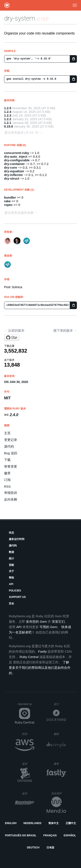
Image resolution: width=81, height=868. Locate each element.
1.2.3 (8, 115)
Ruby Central (29, 657)
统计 (11, 558)
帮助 (11, 578)
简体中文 (54, 823)
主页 (7, 433)
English (11, 823)
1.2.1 (8, 123)
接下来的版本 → (65, 331)
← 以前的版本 (14, 331)
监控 (28, 764)
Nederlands (32, 823)
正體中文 (71, 823)
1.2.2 (8, 119)
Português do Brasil (21, 835)
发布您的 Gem (36, 621)
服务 (60, 764)
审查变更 (11, 466)
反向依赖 (11, 499)
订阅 (7, 480)
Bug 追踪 (11, 453)
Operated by (26, 706)
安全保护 (59, 793)
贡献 (11, 565)
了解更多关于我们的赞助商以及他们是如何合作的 (40, 668)
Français (50, 835)
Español (70, 835)
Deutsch (33, 848)
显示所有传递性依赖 (19, 213)
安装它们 (58, 621)
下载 (7, 460)
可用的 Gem (48, 627)
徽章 (7, 473)
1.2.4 (8, 112)
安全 (11, 604)
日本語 (50, 848)
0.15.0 (9, 126)
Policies (15, 591)
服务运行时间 (17, 539)
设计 (60, 704)
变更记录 (11, 440)
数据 (11, 552)
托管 (28, 734)
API (11, 584)
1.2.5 (8, 108)
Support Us (17, 597)
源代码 (9, 446)
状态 (11, 533)
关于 (11, 571)
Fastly (42, 651)
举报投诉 (11, 493)
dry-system (20, 18)
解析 (60, 734)
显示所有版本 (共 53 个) (21, 133)
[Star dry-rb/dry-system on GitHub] (12, 338)
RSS (7, 486)
